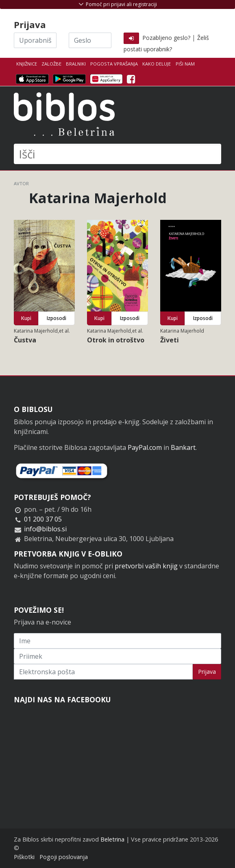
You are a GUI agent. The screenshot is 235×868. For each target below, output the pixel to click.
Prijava (207, 672)
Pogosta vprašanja (114, 64)
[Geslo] (90, 40)
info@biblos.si (45, 529)
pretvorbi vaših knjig (146, 566)
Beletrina (112, 839)
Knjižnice (27, 64)
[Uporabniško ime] (35, 40)
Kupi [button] (26, 318)
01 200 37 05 (43, 519)
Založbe (51, 64)
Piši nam (185, 64)
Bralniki (76, 64)
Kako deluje (157, 64)
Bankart (183, 447)
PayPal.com (145, 447)
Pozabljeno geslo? (166, 38)
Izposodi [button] (57, 318)
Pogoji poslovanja (64, 857)
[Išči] (117, 154)
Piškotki (24, 857)
